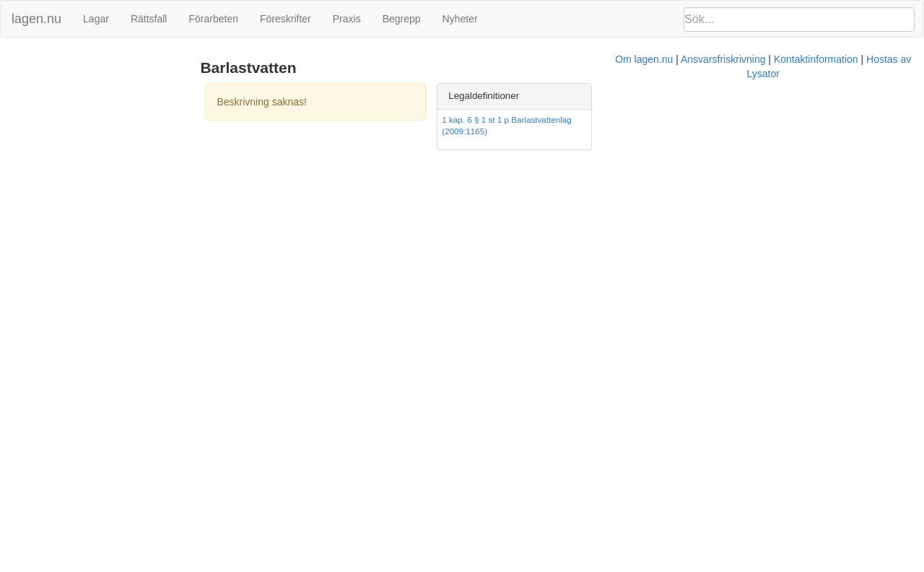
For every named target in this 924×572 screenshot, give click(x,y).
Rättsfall (149, 19)
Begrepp (402, 19)
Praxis (347, 19)
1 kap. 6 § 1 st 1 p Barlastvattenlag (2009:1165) (733, 120)
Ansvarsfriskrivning (519, 160)
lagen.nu (36, 19)
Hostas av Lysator (703, 160)
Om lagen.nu (440, 160)
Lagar (96, 19)
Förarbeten (213, 19)
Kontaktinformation (613, 160)
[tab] (777, 96)
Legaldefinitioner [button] (687, 96)
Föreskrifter (286, 19)
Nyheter (460, 19)
